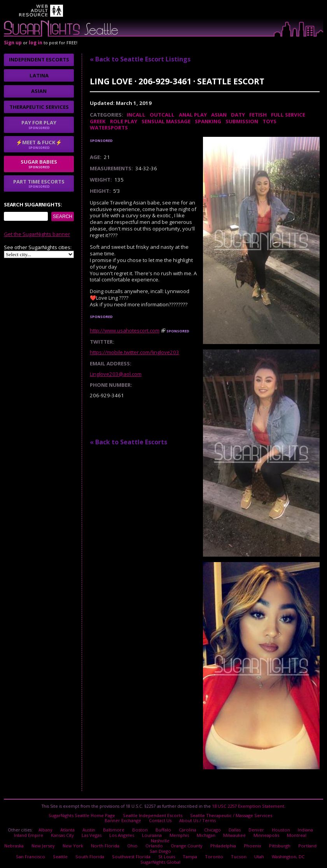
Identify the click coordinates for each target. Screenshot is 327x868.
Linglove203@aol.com (116, 374)
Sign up (13, 43)
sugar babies (39, 164)
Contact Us (161, 818)
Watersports (109, 127)
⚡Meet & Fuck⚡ (39, 144)
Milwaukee (219, 831)
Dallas (233, 827)
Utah (241, 845)
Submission (242, 121)
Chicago (211, 827)
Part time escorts (39, 183)
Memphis (165, 831)
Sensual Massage (166, 121)
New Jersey (44, 836)
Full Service (288, 115)
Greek (98, 121)
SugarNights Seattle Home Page (85, 814)
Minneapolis (250, 831)
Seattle (53, 845)
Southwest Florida (121, 845)
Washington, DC (270, 845)
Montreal (280, 831)
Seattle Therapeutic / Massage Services (228, 814)
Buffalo (163, 827)
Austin (93, 827)
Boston (142, 827)
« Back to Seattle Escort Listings (140, 59)
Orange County (180, 836)
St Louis (154, 845)
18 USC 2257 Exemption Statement (248, 805)
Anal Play (193, 115)
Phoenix (245, 836)
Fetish (258, 115)
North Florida (102, 836)
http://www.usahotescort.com (125, 330)
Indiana (301, 827)
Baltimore (117, 827)
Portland (297, 836)
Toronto (199, 845)
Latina (39, 75)
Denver (254, 827)
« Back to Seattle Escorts (129, 442)
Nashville (306, 831)
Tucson (222, 845)
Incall (136, 115)
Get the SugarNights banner (37, 234)
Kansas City (53, 831)
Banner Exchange (125, 818)
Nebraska (16, 836)
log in (36, 43)
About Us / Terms (197, 818)
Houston (277, 827)
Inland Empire (20, 831)
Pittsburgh (271, 836)
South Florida (81, 845)
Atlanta (71, 827)
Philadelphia (216, 836)
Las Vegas (80, 831)
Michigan (191, 831)
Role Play (124, 121)
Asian (219, 115)
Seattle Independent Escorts (153, 814)
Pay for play (39, 124)
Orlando (149, 836)
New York (72, 836)
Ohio (128, 836)
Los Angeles (109, 831)
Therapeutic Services (39, 107)
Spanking (208, 121)
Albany (50, 827)
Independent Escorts (39, 59)
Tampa (176, 845)
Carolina (187, 827)
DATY (238, 115)
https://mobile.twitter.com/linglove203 (135, 352)
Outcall (162, 115)
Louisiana (138, 831)
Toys (269, 121)
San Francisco (24, 845)
